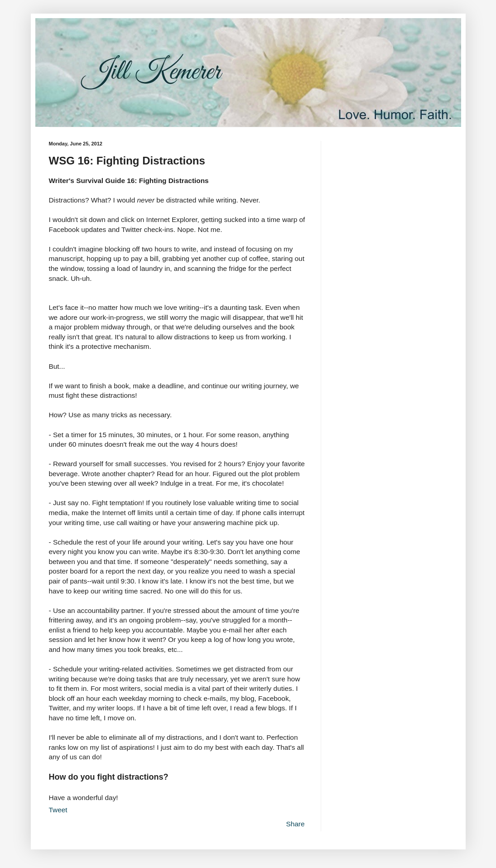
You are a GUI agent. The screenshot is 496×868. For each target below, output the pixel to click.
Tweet (58, 810)
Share (295, 824)
